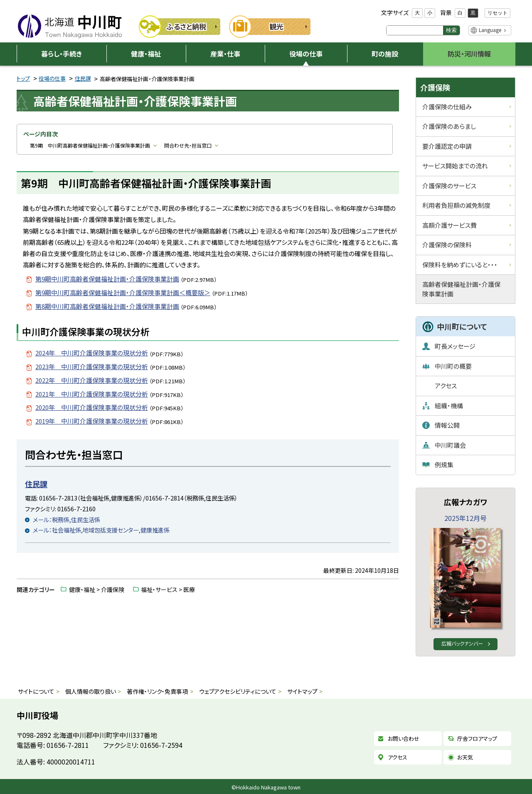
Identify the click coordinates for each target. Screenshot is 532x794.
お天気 (465, 757)
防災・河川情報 (469, 54)
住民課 (83, 78)
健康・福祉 (146, 54)
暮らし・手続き (62, 54)
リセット (498, 13)
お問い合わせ (404, 739)
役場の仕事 (306, 54)
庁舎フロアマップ (477, 739)
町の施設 (385, 54)
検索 (451, 30)
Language (490, 30)
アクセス (398, 757)
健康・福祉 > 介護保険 (97, 589)
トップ (23, 78)
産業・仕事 (225, 54)
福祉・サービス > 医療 (168, 589)
